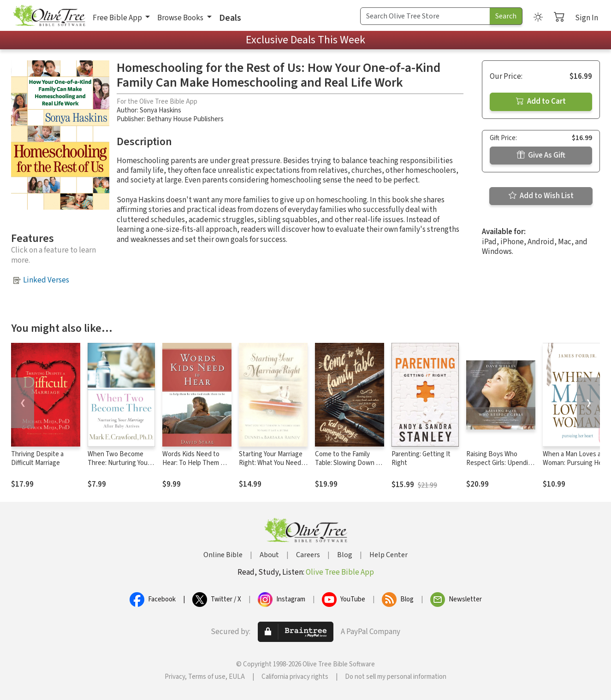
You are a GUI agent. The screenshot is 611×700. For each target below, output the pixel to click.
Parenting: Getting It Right (421, 459)
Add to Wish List (541, 196)
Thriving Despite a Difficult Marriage (37, 459)
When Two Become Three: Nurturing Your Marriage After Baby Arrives (119, 467)
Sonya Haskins (160, 110)
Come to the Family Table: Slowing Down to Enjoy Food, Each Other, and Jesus (349, 467)
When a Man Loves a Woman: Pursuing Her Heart (574, 463)
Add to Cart (541, 101)
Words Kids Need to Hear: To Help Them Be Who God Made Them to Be (197, 467)
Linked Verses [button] (46, 280)
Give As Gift (541, 155)
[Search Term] (425, 16)
